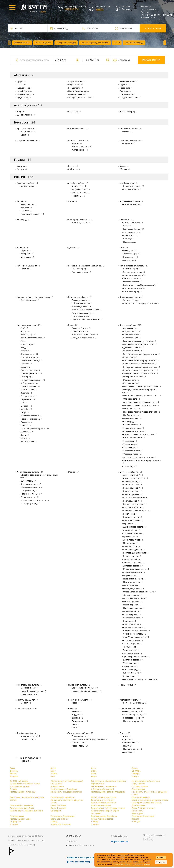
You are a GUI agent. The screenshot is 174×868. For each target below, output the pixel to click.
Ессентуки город (131, 711)
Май (53, 776)
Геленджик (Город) (132, 229)
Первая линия (138, 784)
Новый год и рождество (102, 819)
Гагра (20, 85)
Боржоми (124, 166)
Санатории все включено (62, 797)
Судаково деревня (132, 640)
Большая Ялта (78, 331)
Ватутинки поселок (132, 507)
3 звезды (95, 822)
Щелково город (130, 669)
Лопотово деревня (132, 566)
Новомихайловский (30, 416)
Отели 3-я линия (58, 805)
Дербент (25, 250)
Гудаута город (23, 88)
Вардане (25, 351)
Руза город (128, 621)
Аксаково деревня (132, 475)
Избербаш (25, 254)
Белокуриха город (132, 186)
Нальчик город (79, 269)
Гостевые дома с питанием (23, 792)
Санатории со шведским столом (147, 803)
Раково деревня (131, 614)
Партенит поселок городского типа (140, 405)
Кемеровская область (130, 297)
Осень (135, 768)
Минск (75, 143)
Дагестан (21, 247)
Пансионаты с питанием (21, 805)
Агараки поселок (76, 81)
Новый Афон (23, 91)
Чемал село (77, 196)
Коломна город (130, 546)
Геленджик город (29, 357)
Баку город (73, 112)
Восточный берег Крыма (83, 334)
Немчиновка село (131, 582)
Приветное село (131, 418)
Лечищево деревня (132, 563)
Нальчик (25, 269)
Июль (94, 774)
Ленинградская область (28, 472)
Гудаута (123, 85)
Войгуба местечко (80, 303)
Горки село (128, 524)
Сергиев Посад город (133, 627)
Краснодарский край (27, 325)
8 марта (135, 819)
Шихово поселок (25, 115)
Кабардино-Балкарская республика (85, 266)
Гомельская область (129, 129)
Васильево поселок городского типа (89, 739)
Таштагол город (131, 300)
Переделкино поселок (134, 598)
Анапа (20, 201)
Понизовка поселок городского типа (140, 412)
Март (53, 771)
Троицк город (130, 647)
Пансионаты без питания (62, 816)
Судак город (129, 441)
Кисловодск (129, 257)
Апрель (54, 774)
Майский (25, 406)
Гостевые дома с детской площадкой (108, 792)
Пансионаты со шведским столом (66, 792)
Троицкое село (130, 650)
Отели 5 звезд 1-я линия (143, 808)
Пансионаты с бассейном (22, 808)
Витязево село (27, 354)
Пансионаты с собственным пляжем (108, 808)
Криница (127, 239)
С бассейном (56, 784)
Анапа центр (27, 204)
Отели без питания (60, 819)
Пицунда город (24, 94)
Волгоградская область (79, 219)
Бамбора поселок (128, 81)
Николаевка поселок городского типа (141, 386)
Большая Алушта (80, 328)
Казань (75, 703)
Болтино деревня (131, 491)
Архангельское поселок (134, 478)
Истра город (129, 543)
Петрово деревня (131, 601)
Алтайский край (127, 183)
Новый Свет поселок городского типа (141, 396)
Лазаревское (27, 396)
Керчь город (129, 357)
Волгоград (127, 9)
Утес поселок (129, 447)
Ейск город (26, 377)
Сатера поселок (131, 425)
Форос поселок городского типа (138, 457)
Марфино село (130, 575)
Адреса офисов (120, 841)
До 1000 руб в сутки (19, 781)
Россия (19, 177)
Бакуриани (22, 166)
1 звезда (14, 824)
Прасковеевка (130, 242)
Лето (93, 768)
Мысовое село (130, 383)
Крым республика (128, 325)
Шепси (24, 438)
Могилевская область (130, 140)
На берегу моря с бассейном (64, 789)
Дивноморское (130, 232)
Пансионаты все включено (104, 803)
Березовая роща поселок (84, 688)
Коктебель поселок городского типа (140, 360)
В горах (13, 789)
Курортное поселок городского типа (140, 367)
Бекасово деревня (132, 488)
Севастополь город (132, 428)
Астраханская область (130, 201)
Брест (23, 135)
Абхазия (20, 75)
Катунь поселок (131, 189)
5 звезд (54, 822)
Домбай (72, 247)
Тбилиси (124, 169)
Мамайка (25, 409)
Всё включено (57, 786)
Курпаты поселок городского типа (139, 370)
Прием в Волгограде (134, 43)
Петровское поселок (30, 494)
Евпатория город (131, 351)
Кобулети (73, 169)
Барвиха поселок (131, 485)
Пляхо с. (24, 425)
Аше (23, 341)
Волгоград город (80, 222)
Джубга (127, 739)
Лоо (22, 403)
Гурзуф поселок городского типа (138, 344)
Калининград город (132, 275)
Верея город (129, 514)
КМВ (122, 247)
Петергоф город (28, 491)
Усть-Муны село (79, 193)
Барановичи (26, 132)
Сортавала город (80, 316)
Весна (53, 768)
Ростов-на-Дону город (133, 703)
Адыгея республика (26, 183)
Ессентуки (128, 250)
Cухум (20, 81)
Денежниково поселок (134, 527)
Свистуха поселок (131, 624)
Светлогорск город (132, 288)
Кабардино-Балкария (27, 266)
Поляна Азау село (80, 272)
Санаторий (56, 811)
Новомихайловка (131, 749)
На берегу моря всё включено (146, 781)
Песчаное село (130, 409)
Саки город (128, 422)
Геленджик (125, 219)
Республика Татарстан (79, 700)
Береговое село (131, 338)
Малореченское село (133, 377)
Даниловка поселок (132, 347)
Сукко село (26, 432)
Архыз (71, 201)
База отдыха (137, 813)
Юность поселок (131, 673)
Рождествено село (132, 618)
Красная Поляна (28, 386)
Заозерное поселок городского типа (140, 354)
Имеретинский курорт (31, 380)
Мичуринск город (29, 736)
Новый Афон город (77, 91)
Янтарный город (131, 291)
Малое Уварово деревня (135, 569)
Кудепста (25, 393)
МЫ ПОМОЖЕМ (71, 9)
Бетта (126, 226)
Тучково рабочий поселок (135, 657)
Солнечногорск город (133, 634)
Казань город (78, 746)
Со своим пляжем (140, 786)
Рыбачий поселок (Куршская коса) (139, 285)
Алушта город (130, 331)
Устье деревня (130, 663)
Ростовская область (129, 700)
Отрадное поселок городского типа (140, 402)
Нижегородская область (28, 685)
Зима (12, 768)
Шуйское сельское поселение (86, 319)
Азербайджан (25, 105)
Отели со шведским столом (104, 797)
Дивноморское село (30, 373)
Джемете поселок (29, 370)
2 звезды (136, 822)
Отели (117, 43)
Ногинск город (130, 585)
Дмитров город (130, 530)
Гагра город (74, 85)
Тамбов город (27, 739)
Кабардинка (129, 235)
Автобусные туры (22, 43)
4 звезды (95, 824)
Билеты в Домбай (43, 43)
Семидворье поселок (133, 431)
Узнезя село (78, 186)
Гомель (127, 132)
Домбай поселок (28, 300)
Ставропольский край (130, 708)
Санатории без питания (143, 816)
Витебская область (77, 129)
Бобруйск (128, 143)
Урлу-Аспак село (80, 189)
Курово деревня (131, 556)
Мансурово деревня (133, 572)
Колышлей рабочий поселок (85, 691)
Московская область (129, 472)
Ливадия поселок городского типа (139, 373)
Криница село (27, 390)
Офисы (100, 9)
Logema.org (30, 845)
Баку (19, 112)
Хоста (23, 435)
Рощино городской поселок (33, 500)
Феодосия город (131, 454)
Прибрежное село (132, 415)
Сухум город (23, 98)
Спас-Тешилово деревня (135, 637)
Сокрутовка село (131, 204)
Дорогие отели (139, 805)
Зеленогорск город (29, 484)
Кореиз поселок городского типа (139, 364)
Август (94, 776)
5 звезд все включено (61, 824)
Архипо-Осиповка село (31, 338)
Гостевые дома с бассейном (104, 816)
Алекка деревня (79, 300)
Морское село (130, 380)
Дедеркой (25, 367)
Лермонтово (26, 399)
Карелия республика (78, 297)
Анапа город (26, 334)
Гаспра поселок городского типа (138, 341)
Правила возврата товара (79, 862)
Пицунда (124, 91)
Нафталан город (127, 112)
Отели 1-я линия (58, 808)
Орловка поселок (131, 282)
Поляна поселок (28, 694)
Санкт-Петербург (25, 708)
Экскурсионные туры (66, 43)
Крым (71, 325)
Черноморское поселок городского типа (142, 460)
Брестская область (26, 129)
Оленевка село (130, 399)
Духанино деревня (132, 533)
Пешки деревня (131, 605)
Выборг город (27, 481)
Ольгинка (25, 422)
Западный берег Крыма (83, 338)
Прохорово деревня (133, 608)
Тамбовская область (26, 733)
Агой (23, 328)
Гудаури (21, 169)
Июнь (94, 771)
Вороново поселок (132, 520)
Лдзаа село (125, 88)
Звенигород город (132, 540)
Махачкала (26, 257)
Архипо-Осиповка (132, 222)
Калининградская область (132, 266)
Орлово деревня (131, 595)
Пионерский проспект (31, 214)
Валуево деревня (131, 501)
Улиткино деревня (132, 660)
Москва (72, 472)
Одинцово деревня (132, 588)
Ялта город (128, 466)
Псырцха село (126, 94)
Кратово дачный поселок (135, 553)
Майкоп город (27, 186)
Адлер (24, 331)
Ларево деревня (131, 559)
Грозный (25, 761)
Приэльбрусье (126, 685)
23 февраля (15, 822)
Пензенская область (78, 685)
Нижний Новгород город (32, 691)
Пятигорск (128, 260)
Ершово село (129, 537)
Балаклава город (131, 334)
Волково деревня (131, 517)
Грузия (19, 160)
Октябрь (136, 774)
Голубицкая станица (30, 360)
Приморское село (76, 94)
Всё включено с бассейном (104, 786)
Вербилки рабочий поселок (136, 511)
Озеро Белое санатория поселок (138, 592)
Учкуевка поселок (132, 451)
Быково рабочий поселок (135, 498)
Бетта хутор (26, 344)
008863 (43, 11)
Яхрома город (130, 676)
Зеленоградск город (133, 272)
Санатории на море (141, 797)
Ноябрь (135, 776)
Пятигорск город (131, 721)
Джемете (25, 211)
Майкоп (24, 703)
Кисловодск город (132, 718)
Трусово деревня (131, 653)
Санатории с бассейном (102, 800)
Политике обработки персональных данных (131, 864)
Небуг (23, 412)
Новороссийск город (30, 419)
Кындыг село (74, 88)
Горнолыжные (98, 784)
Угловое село (129, 444)
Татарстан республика (79, 733)
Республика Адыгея (26, 700)
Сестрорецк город (29, 504)
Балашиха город (131, 481)
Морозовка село (28, 688)
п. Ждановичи (78, 150)
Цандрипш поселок (129, 98)
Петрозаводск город (81, 313)
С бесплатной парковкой (103, 789)
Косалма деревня (80, 306)
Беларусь (21, 122)
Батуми (72, 166)
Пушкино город (130, 611)
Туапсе (123, 733)
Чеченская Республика (28, 758)
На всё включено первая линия (25, 784)
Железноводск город (133, 715)
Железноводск (130, 254)
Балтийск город (131, 269)
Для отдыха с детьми (20, 786)
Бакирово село (79, 736)
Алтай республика (77, 183)
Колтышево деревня (133, 550)
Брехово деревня (131, 494)
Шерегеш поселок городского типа (140, 303)
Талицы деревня (131, 644)
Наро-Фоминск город (133, 579)
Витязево (25, 207)
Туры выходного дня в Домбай (95, 43)
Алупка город (129, 328)
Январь (13, 774)
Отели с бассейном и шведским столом (150, 800)
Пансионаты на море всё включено (27, 811)
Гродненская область (27, 140)
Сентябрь (136, 771)
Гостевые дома (17, 816)
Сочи (71, 708)
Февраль (14, 776)
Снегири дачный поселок (135, 631)
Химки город (129, 666)
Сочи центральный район (33, 428)
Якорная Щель (28, 441)
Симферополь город (133, 438)
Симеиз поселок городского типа (139, 434)
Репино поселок (28, 497)
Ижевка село (78, 743)
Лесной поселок (131, 278)
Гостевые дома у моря (20, 819)
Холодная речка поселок (80, 98)
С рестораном (138, 789)
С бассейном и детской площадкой (67, 781)
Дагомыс (25, 364)
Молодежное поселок (31, 487)
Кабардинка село (29, 383)
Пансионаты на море (101, 805)
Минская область (76, 140)
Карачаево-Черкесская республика (33, 297)
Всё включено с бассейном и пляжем (108, 781)
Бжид (23, 347)
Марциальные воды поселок (85, 310)
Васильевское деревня (134, 504)
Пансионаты (137, 811)
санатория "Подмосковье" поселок (139, 679)
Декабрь (14, 771)
